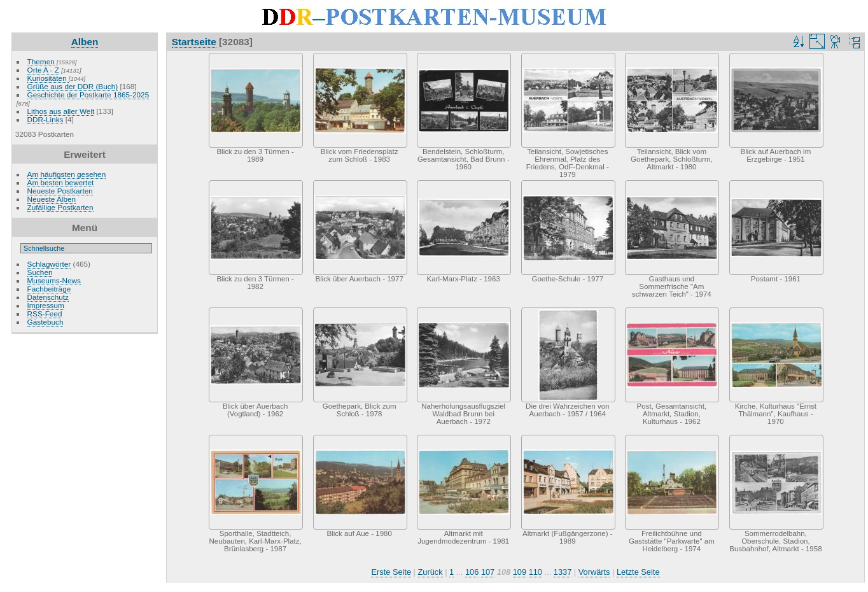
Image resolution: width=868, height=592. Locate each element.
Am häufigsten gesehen (67, 174)
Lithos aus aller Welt (61, 111)
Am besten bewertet (61, 182)
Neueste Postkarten (60, 191)
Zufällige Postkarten (60, 207)
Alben (85, 42)
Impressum (46, 305)
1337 (563, 572)
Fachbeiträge (49, 289)
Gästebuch (45, 322)
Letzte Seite (638, 572)
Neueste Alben (52, 199)
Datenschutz (48, 297)
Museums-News (54, 280)
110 (535, 572)
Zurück (430, 572)
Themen (41, 61)
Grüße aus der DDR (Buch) (73, 86)
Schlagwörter (49, 264)
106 (472, 572)
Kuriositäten (48, 78)
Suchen (40, 272)
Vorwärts (594, 572)
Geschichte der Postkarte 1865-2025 (88, 95)
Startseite (194, 42)
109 (520, 572)
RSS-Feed (45, 314)
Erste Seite (391, 572)
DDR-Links (45, 119)
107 (488, 572)
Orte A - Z (43, 70)
